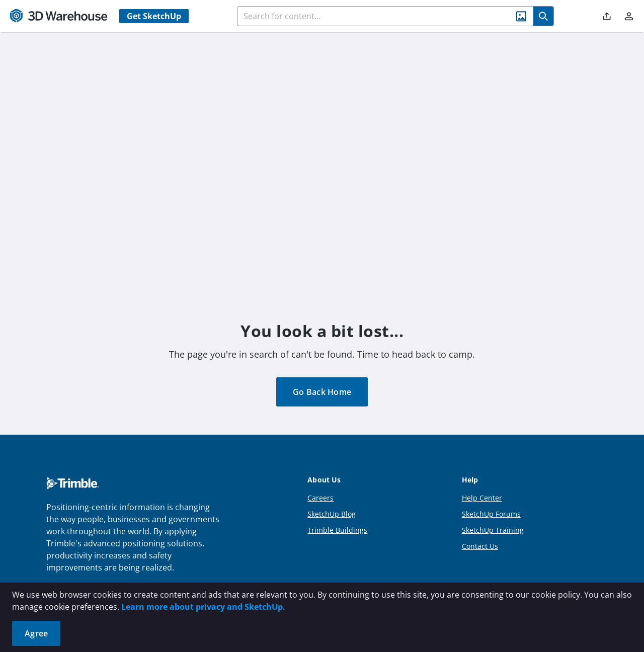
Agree (36, 633)
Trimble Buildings (337, 530)
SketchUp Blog (332, 514)
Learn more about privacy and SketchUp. (203, 607)
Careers (320, 498)
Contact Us (480, 546)
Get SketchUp (154, 16)
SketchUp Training (493, 530)
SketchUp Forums (491, 514)
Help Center (482, 498)
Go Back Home (322, 392)
